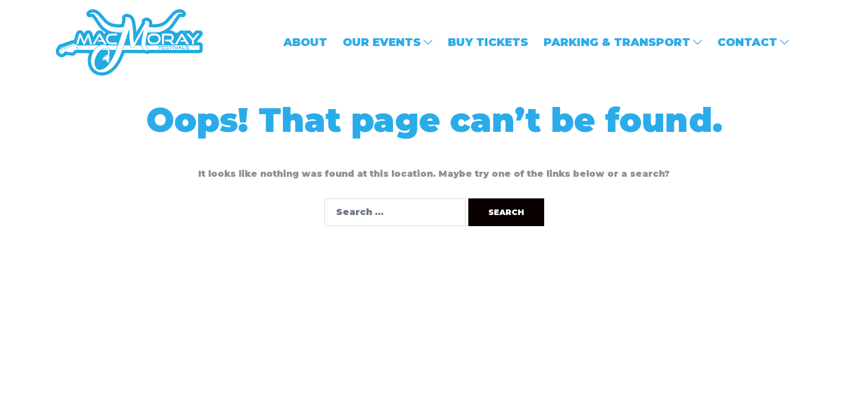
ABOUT (305, 42)
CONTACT (747, 42)
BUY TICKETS (488, 42)
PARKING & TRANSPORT (617, 42)
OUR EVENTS (382, 42)
